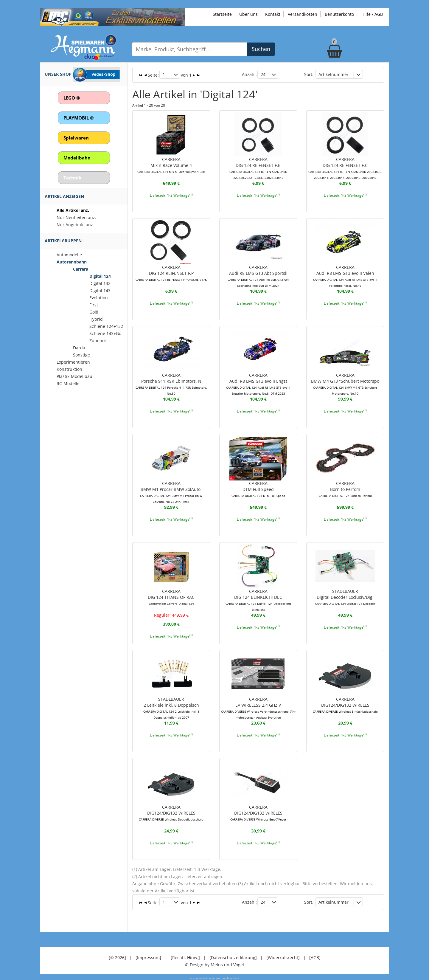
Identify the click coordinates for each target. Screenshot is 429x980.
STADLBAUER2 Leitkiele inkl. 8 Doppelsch (171, 707)
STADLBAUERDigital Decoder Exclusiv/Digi (345, 596)
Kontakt (273, 14)
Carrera (81, 269)
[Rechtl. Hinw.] (185, 956)
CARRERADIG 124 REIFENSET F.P (171, 272)
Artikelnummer (334, 74)
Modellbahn (77, 158)
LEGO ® (72, 98)
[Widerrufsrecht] (283, 956)
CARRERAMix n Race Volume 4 (171, 165)
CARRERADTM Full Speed (258, 488)
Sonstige (81, 355)
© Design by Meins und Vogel (214, 963)
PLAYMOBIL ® (79, 118)
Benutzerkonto (339, 14)
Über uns (248, 14)
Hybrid (96, 319)
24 (263, 74)
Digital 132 (100, 283)
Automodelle (69, 255)
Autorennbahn (72, 262)
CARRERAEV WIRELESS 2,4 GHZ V (258, 707)
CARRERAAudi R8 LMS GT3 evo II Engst (258, 383)
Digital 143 (100, 290)
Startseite (222, 14)
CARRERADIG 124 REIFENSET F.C (345, 168)
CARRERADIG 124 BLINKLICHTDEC (258, 599)
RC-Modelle (68, 383)
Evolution (99, 298)
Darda (79, 348)
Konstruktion (69, 369)
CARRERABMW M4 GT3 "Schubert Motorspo (345, 383)
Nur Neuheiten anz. (76, 217)
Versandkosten (303, 14)
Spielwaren (76, 138)
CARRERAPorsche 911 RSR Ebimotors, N (171, 383)
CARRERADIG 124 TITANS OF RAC (171, 596)
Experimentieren (73, 362)
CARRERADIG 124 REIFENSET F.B (258, 168)
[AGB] (315, 956)
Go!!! (94, 312)
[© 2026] (117, 956)
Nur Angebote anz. (75, 225)
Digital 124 (100, 276)
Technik (72, 178)
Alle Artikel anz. (73, 210)
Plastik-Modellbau (74, 376)
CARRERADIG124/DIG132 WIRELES (345, 704)
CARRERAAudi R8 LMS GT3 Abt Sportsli (258, 275)
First (94, 305)
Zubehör (98, 341)
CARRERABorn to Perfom (345, 488)
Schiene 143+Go (105, 333)
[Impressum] (148, 956)
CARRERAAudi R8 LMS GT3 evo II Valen (345, 275)
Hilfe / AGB (372, 14)
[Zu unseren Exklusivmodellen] (112, 17)
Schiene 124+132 (106, 326)
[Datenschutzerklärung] (233, 956)
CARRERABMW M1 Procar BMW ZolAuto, (171, 491)
